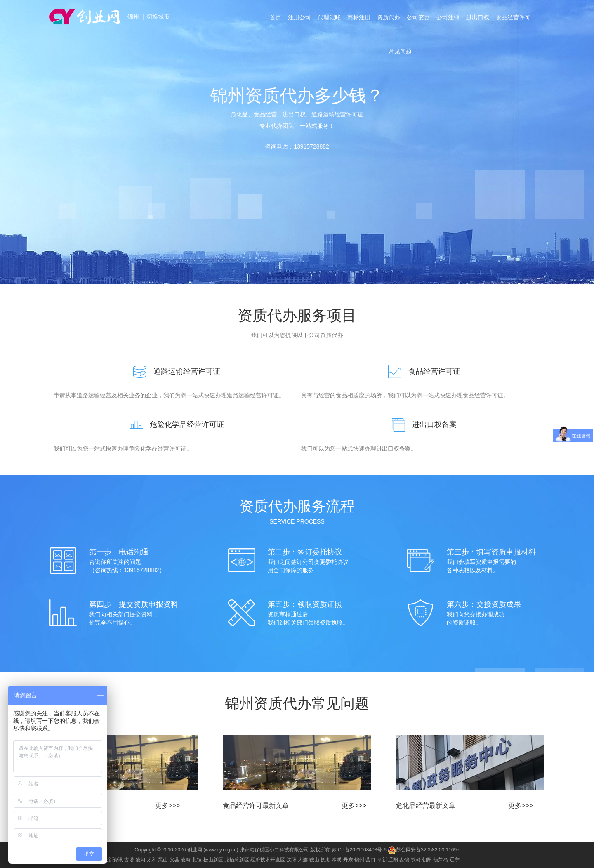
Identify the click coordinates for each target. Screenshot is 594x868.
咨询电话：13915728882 (297, 146)
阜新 (382, 860)
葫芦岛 (441, 860)
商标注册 (359, 17)
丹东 (348, 860)
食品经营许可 (513, 17)
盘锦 (404, 860)
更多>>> (167, 805)
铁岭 (416, 860)
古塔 (129, 860)
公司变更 (418, 17)
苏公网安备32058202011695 (423, 850)
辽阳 (393, 860)
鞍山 (314, 860)
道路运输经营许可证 (173, 371)
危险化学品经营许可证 (173, 425)
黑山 (163, 860)
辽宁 (455, 860)
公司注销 (448, 17)
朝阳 (427, 860)
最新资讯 (113, 860)
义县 (174, 860)
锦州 (134, 17)
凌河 (141, 860)
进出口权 (478, 17)
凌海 (186, 860)
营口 (370, 860)
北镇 (197, 860)
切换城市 (158, 17)
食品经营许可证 (421, 371)
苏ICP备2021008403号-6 (359, 850)
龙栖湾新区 (237, 860)
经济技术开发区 (268, 860)
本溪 (337, 860)
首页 (276, 17)
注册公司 (299, 17)
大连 (303, 860)
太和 (152, 860)
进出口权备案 (421, 425)
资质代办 (389, 17)
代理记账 (329, 17)
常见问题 (400, 51)
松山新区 (213, 860)
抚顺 (325, 860)
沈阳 (292, 860)
